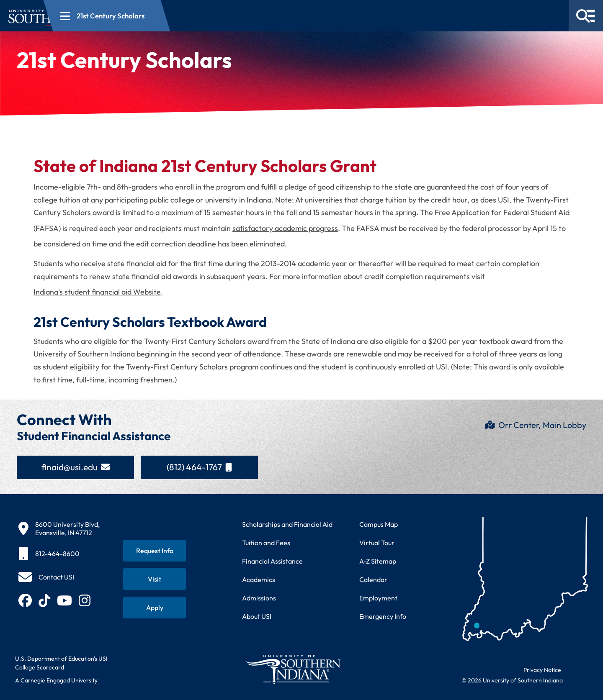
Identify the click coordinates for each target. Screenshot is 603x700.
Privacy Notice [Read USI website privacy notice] (542, 670)
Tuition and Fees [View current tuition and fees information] (266, 543)
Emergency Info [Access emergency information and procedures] (383, 616)
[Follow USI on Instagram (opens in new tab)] (85, 600)
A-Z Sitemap (378, 561)
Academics (259, 579)
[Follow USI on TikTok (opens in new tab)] (44, 600)
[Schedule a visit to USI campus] (155, 579)
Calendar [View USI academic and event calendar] (373, 579)
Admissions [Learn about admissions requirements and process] (259, 598)
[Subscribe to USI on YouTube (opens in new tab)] (64, 600)
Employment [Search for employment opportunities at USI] (378, 598)
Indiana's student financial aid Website (97, 292)
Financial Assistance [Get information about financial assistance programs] (272, 561)
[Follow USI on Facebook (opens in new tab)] (25, 600)
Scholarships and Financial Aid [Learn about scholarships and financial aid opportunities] (287, 524)
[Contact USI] (46, 577)
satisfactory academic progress (285, 228)
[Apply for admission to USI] (155, 608)
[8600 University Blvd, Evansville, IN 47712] (59, 528)
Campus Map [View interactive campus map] (379, 524)
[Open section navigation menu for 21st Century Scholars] (203, 16)
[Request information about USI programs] (155, 551)
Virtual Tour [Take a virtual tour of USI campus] (377, 543)
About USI (257, 616)
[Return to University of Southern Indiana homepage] (293, 669)
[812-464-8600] (59, 554)
